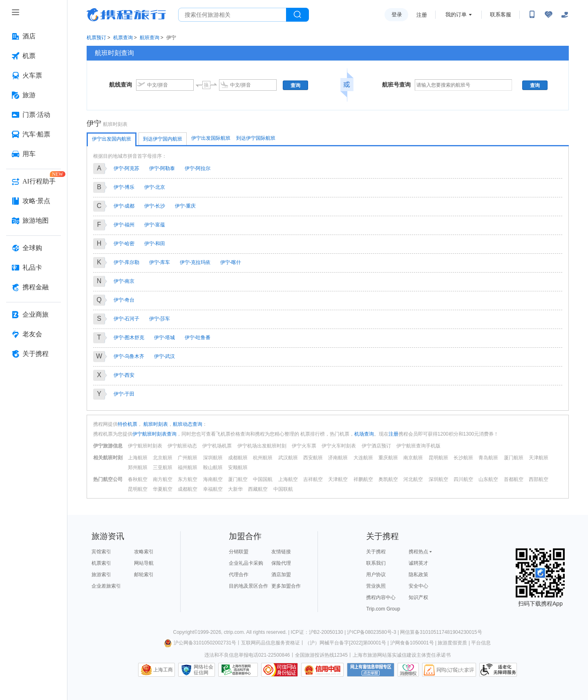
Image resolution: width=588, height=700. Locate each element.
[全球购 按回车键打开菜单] (34, 248)
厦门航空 (238, 479)
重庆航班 (388, 458)
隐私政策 (418, 575)
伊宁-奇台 (124, 300)
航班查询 (150, 38)
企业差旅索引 (106, 586)
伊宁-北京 (155, 187)
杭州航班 (263, 458)
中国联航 (283, 489)
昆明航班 (438, 458)
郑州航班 (138, 467)
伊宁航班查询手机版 (418, 446)
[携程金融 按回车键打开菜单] (34, 287)
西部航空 (539, 479)
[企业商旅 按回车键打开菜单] (34, 315)
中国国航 (263, 479)
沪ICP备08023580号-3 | (373, 632)
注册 (422, 15)
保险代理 (281, 563)
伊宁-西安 (124, 375)
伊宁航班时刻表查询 (154, 434)
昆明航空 (138, 489)
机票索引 (101, 563)
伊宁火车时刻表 (339, 446)
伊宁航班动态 (182, 446)
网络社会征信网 (203, 670)
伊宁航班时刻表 (145, 446)
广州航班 (188, 458)
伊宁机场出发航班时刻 (262, 446)
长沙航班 (463, 458)
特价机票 (127, 424)
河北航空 (413, 479)
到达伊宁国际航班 (256, 138)
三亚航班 (163, 467)
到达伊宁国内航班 (163, 139)
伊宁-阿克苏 (127, 168)
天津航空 (338, 479)
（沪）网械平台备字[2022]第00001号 (345, 643)
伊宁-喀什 (231, 262)
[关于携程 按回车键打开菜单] (34, 354)
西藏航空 (258, 489)
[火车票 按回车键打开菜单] (34, 76)
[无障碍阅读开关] (548, 15)
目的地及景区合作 (248, 586)
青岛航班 (488, 458)
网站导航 (144, 563)
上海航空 (288, 479)
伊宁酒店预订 (376, 446)
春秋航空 (138, 479)
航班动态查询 (188, 424)
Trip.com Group (383, 609)
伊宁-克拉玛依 (195, 262)
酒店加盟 (281, 575)
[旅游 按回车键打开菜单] (34, 95)
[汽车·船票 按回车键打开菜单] (34, 134)
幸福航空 (213, 489)
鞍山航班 (213, 467)
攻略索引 (144, 552)
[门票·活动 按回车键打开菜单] (34, 115)
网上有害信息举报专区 (371, 670)
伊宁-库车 (160, 262)
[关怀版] (565, 15)
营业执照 (376, 586)
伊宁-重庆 (186, 206)
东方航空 (188, 479)
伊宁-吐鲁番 (198, 338)
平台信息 (481, 643)
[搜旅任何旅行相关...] (232, 15)
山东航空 (488, 479)
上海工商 (163, 670)
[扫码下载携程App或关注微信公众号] (532, 15)
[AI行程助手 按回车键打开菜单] (34, 181)
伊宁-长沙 (155, 206)
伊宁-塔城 (165, 338)
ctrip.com (234, 632)
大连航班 (363, 458)
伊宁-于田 (124, 394)
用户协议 (376, 575)
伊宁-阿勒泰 (162, 168)
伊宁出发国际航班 (211, 138)
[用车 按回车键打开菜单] (34, 154)
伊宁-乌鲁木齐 (129, 356)
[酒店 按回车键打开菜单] (34, 36)
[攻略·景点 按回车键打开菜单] (34, 201)
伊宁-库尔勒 (127, 262)
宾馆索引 (101, 552)
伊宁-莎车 (160, 319)
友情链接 (281, 552)
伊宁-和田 (155, 244)
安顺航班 (238, 467)
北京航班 (163, 458)
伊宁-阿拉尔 (198, 168)
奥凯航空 (388, 479)
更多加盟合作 (286, 586)
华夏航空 (163, 489)
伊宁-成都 (124, 206)
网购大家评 (449, 670)
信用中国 (322, 670)
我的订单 (456, 15)
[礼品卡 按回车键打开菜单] (34, 268)
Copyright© (185, 632)
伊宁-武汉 (165, 356)
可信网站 (279, 670)
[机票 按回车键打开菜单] (34, 56)
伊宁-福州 (124, 225)
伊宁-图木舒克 (129, 338)
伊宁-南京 (124, 281)
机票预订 (96, 38)
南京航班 (413, 458)
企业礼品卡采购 (246, 563)
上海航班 (138, 458)
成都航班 (238, 458)
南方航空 (163, 479)
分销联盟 (239, 552)
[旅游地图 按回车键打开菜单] (34, 221)
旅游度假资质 (452, 643)
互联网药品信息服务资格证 (271, 643)
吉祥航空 (313, 479)
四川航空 (463, 479)
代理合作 (239, 575)
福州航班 (188, 467)
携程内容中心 (381, 597)
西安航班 (313, 458)
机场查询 (364, 434)
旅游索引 (101, 575)
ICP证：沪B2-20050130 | (319, 632)
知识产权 (418, 597)
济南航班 (338, 458)
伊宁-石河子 (127, 319)
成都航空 (188, 489)
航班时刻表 (155, 424)
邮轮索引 (144, 575)
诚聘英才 (418, 563)
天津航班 (539, 458)
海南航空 (213, 479)
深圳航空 (438, 479)
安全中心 (418, 586)
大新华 (235, 489)
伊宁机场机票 (217, 446)
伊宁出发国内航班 (112, 139)
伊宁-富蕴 (155, 225)
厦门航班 (514, 458)
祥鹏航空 (363, 479)
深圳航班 (213, 458)
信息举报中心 (238, 670)
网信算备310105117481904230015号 (441, 632)
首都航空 (514, 479)
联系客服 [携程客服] (501, 15)
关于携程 (376, 552)
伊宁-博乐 (124, 187)
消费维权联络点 (408, 670)
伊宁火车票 (304, 446)
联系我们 (376, 563)
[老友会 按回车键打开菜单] (34, 334)
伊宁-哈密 (124, 244)
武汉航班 (288, 458)
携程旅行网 (126, 15)
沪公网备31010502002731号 (200, 643)
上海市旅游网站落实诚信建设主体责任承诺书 (402, 655)
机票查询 (123, 38)
